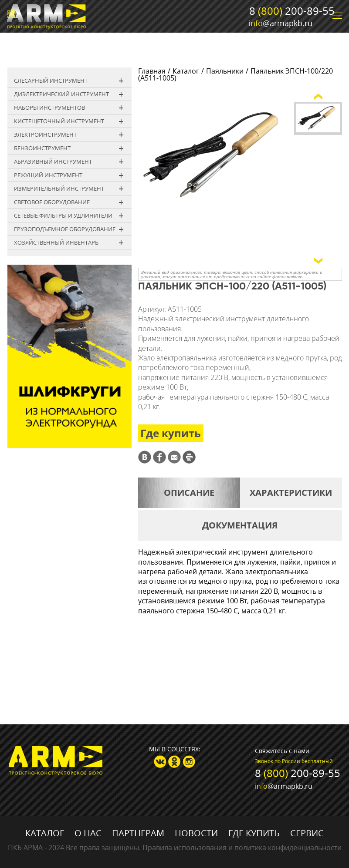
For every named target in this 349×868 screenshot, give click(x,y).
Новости (196, 833)
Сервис (307, 833)
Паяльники (225, 71)
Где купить (171, 433)
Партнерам (138, 833)
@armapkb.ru (280, 23)
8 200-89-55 (292, 11)
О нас (88, 833)
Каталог (186, 71)
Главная (152, 71)
